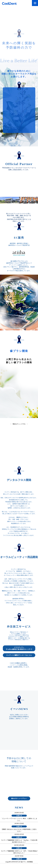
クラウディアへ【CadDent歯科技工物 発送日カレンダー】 (19, 648)
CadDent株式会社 (11, 4)
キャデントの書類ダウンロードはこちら (19, 655)
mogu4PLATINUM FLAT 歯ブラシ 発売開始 (19, 862)
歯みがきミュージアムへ (19, 798)
